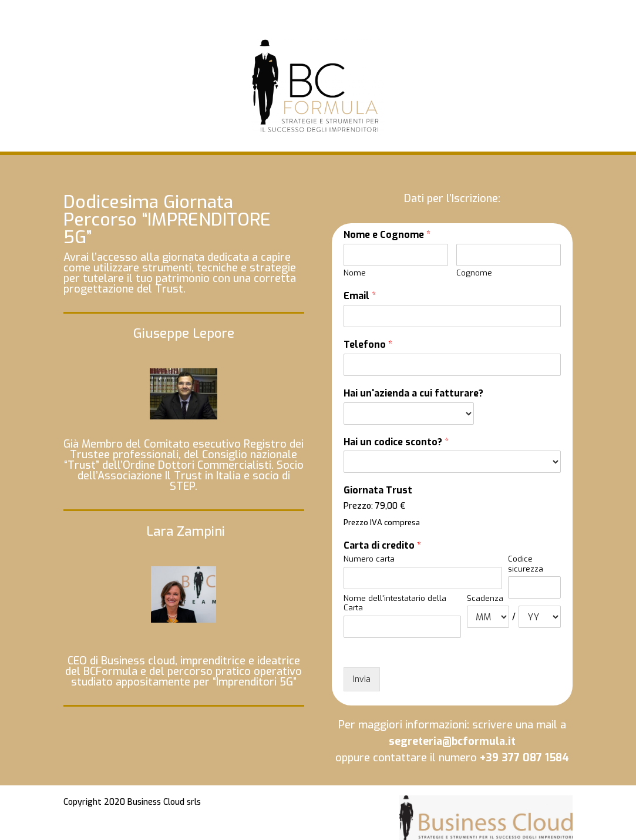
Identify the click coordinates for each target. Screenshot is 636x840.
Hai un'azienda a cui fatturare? (413, 394)
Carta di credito (382, 546)
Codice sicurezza (526, 564)
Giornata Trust (378, 490)
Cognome (474, 273)
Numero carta (369, 559)
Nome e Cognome (387, 235)
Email (360, 296)
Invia (362, 679)
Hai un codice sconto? (396, 442)
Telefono (368, 345)
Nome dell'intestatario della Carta (395, 604)
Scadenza (485, 599)
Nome (355, 273)
